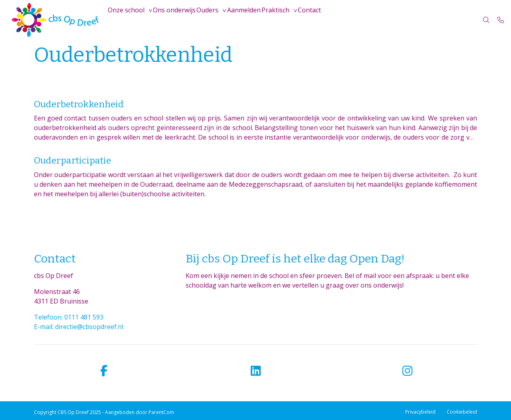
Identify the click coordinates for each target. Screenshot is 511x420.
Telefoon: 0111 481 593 (69, 317)
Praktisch (307, 20)
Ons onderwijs (185, 20)
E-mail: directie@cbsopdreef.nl (79, 327)
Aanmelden (269, 20)
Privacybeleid (420, 412)
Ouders (225, 20)
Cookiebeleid (462, 412)
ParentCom (161, 412)
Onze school (130, 20)
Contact (349, 20)
